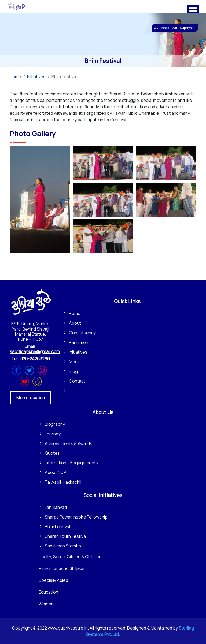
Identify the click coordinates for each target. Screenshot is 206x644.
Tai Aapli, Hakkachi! (63, 482)
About (75, 323)
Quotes (52, 453)
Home (75, 313)
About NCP (56, 472)
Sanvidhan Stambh (63, 546)
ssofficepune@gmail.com (35, 351)
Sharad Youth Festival (66, 536)
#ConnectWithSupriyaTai (175, 28)
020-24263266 (35, 359)
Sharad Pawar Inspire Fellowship (76, 517)
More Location (31, 398)
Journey (53, 434)
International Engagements (71, 463)
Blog (73, 371)
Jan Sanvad (56, 507)
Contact (77, 381)
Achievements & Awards (69, 443)
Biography (55, 424)
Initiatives (78, 352)
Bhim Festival (57, 527)
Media (75, 362)
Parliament (79, 342)
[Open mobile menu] (193, 11)
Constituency (82, 333)
